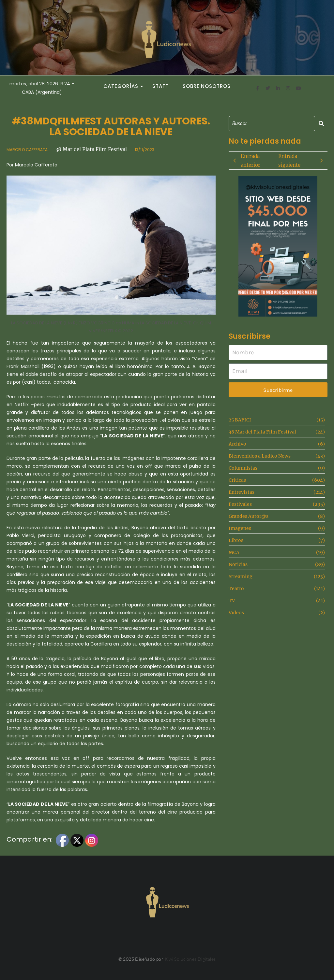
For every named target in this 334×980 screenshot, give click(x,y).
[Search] (272, 124)
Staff (160, 86)
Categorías (123, 86)
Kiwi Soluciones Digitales (190, 959)
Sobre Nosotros (207, 86)
